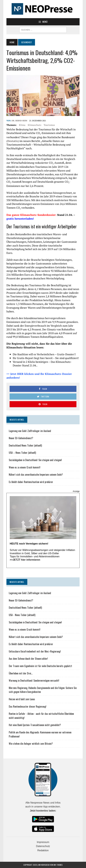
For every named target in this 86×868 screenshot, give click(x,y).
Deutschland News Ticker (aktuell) (25, 445)
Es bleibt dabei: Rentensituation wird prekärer (31, 482)
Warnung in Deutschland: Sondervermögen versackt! (34, 681)
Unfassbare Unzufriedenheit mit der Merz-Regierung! (35, 651)
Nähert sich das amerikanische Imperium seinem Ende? (36, 475)
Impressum (43, 842)
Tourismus (49, 125)
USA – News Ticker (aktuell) (22, 453)
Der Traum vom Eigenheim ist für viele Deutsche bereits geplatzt (40, 666)
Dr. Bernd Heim (19, 121)
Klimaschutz (35, 125)
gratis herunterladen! (20, 219)
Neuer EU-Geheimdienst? (21, 438)
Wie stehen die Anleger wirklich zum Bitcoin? (31, 744)
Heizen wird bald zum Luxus (22, 699)
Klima (22, 125)
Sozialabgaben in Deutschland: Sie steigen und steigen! (35, 460)
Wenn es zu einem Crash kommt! (25, 467)
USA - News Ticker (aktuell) (22, 615)
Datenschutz (43, 846)
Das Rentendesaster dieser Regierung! (28, 706)
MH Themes (58, 865)
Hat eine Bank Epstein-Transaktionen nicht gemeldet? (35, 725)
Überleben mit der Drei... (21, 673)
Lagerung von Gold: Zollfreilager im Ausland (30, 431)
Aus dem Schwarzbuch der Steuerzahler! (28, 659)
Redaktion (43, 850)
